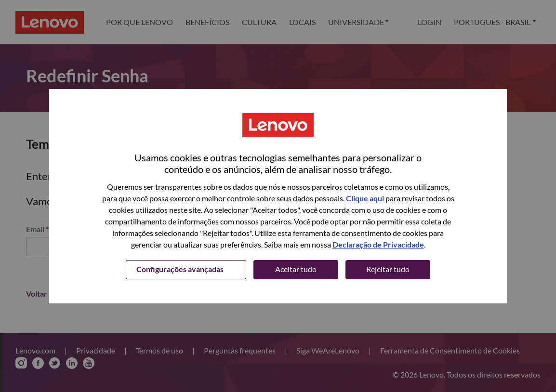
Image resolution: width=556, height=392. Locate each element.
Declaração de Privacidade (378, 244)
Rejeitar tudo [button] (388, 269)
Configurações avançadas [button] (180, 269)
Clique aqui (365, 198)
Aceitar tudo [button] (296, 269)
